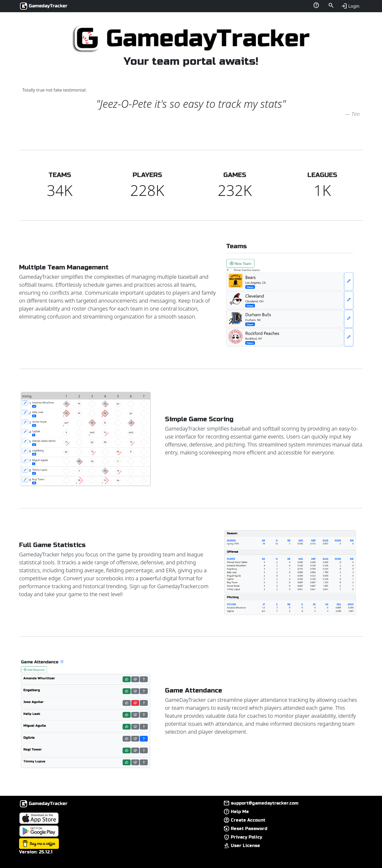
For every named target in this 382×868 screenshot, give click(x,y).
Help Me (240, 812)
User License (245, 846)
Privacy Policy (246, 837)
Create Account (248, 820)
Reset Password (249, 829)
